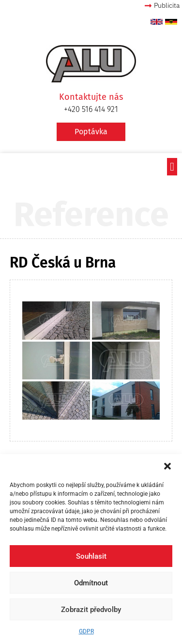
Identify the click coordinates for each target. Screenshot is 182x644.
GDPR (86, 631)
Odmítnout (91, 583)
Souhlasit (91, 556)
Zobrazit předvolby (91, 610)
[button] (167, 466)
